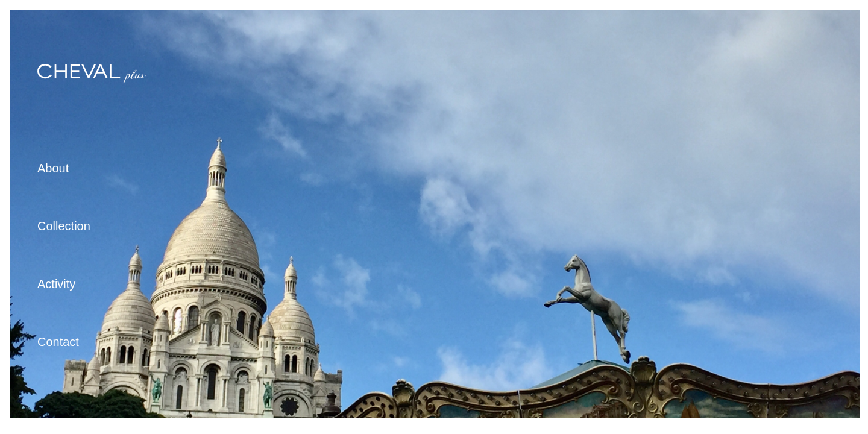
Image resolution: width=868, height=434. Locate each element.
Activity (56, 284)
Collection (64, 226)
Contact (58, 342)
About (53, 168)
